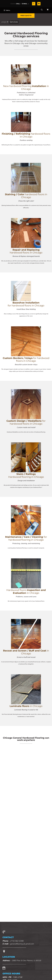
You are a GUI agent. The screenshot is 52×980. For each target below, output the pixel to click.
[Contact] (39, 4)
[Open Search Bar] (42, 10)
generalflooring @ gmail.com (22, 944)
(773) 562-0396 (17, 941)
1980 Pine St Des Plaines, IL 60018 (26, 960)
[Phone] (34, 4)
